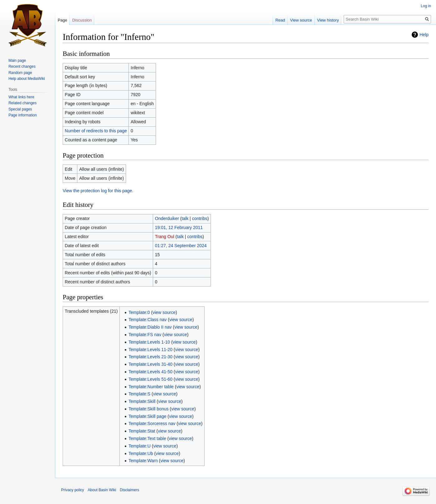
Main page (17, 61)
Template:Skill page (147, 416)
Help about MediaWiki (27, 79)
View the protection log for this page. (98, 191)
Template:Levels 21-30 (150, 357)
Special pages (20, 109)
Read (280, 20)
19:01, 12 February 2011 (179, 228)
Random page (20, 73)
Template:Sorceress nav (152, 423)
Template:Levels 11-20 (150, 350)
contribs (200, 218)
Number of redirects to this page (96, 131)
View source (301, 20)
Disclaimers (129, 490)
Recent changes (22, 66)
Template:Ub (141, 453)
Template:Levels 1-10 (149, 342)
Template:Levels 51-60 (150, 379)
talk (185, 218)
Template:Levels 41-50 (150, 372)
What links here (21, 97)
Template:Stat (142, 431)
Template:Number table (151, 387)
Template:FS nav (145, 335)
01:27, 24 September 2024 (181, 246)
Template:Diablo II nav (150, 327)
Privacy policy (73, 490)
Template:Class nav (148, 320)
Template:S (139, 394)
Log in (426, 6)
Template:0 (139, 312)
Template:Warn (143, 461)
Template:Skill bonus (148, 409)
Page (62, 20)
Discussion (82, 20)
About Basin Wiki (102, 490)
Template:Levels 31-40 (150, 364)
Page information (23, 115)
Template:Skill (142, 401)
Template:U (140, 446)
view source (164, 312)
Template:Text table (147, 438)
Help (424, 35)
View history (328, 20)
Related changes (22, 103)
